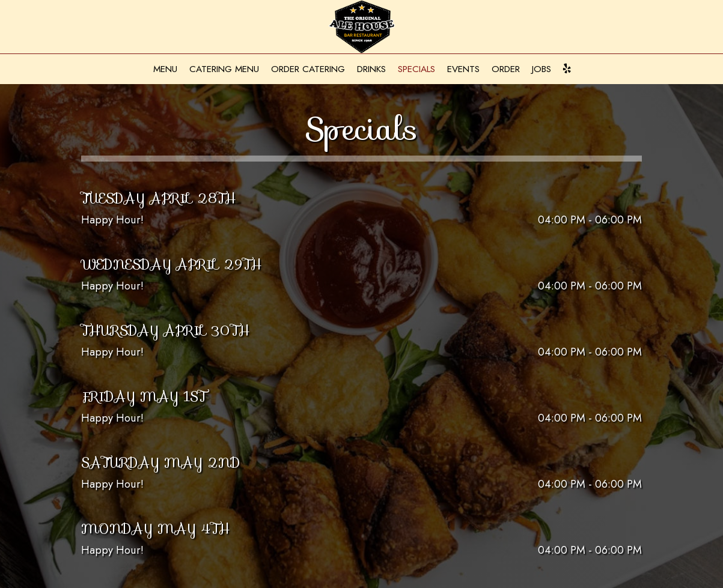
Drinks (371, 69)
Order (506, 69)
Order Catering (308, 69)
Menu (165, 69)
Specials (416, 69)
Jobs (541, 69)
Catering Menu (224, 69)
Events (463, 69)
